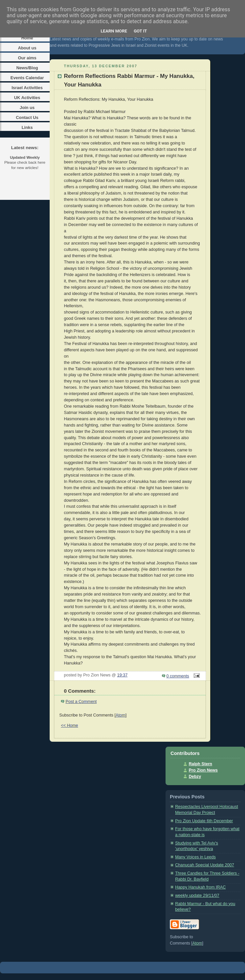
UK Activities (27, 98)
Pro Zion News (203, 770)
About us (27, 48)
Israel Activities (27, 88)
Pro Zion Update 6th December (204, 821)
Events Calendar (27, 78)
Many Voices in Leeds (196, 857)
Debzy (195, 777)
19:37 (122, 675)
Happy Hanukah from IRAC (200, 887)
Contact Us (27, 117)
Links (27, 127)
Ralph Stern (200, 764)
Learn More (114, 31)
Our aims (27, 58)
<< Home (70, 725)
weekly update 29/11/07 (197, 895)
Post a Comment (81, 702)
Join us (27, 108)
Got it (140, 31)
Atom (120, 715)
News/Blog (27, 68)
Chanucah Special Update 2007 (205, 865)
